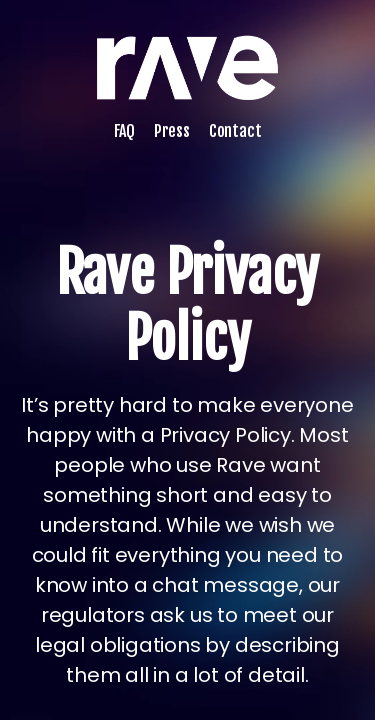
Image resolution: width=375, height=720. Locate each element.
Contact (235, 131)
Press (172, 131)
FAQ (124, 131)
